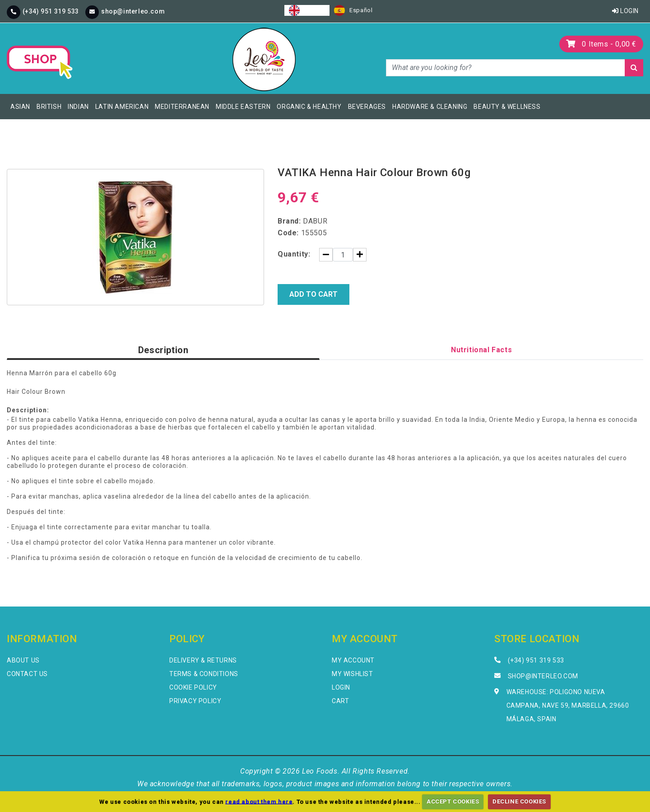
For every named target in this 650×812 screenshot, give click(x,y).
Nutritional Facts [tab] (481, 350)
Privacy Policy (195, 701)
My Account (353, 660)
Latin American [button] (122, 107)
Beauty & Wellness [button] (507, 107)
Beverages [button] (367, 107)
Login (625, 11)
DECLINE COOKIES (519, 801)
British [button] (49, 107)
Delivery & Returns (203, 660)
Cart (340, 701)
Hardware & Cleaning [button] (430, 107)
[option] (353, 10)
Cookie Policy (193, 687)
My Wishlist (353, 674)
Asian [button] (20, 107)
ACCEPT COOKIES (453, 801)
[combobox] (307, 10)
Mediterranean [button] (182, 107)
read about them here (259, 801)
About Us (23, 660)
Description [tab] (163, 350)
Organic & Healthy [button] (309, 107)
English (307, 10)
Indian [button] (78, 107)
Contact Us (27, 674)
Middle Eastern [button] (243, 107)
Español (353, 10)
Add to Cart (313, 294)
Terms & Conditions (204, 674)
